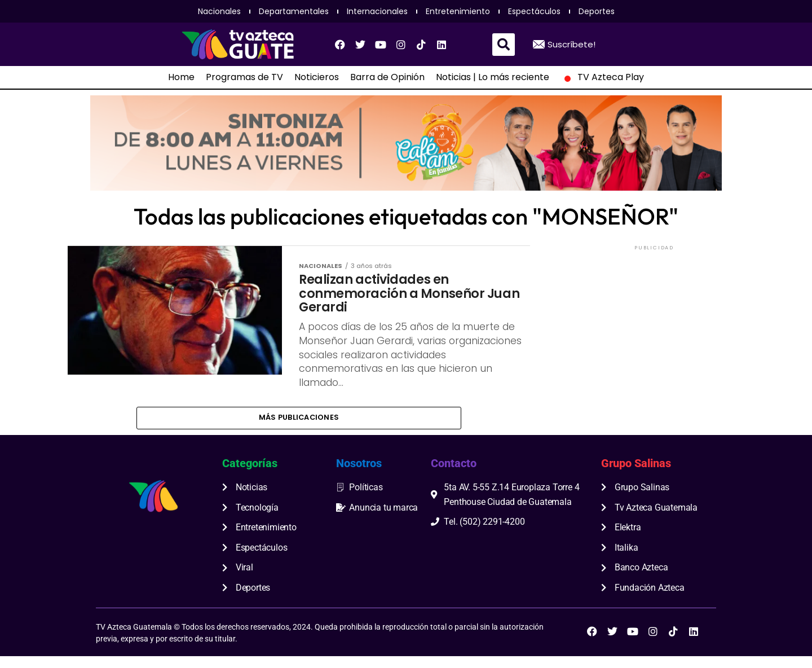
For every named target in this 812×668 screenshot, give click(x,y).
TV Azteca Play (602, 77)
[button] (504, 45)
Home (181, 77)
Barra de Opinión (387, 77)
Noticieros (317, 77)
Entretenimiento (458, 11)
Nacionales (219, 11)
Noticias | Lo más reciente (493, 77)
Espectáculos (534, 11)
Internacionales (377, 11)
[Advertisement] (654, 323)
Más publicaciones (299, 428)
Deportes (597, 11)
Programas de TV (244, 77)
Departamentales (294, 11)
